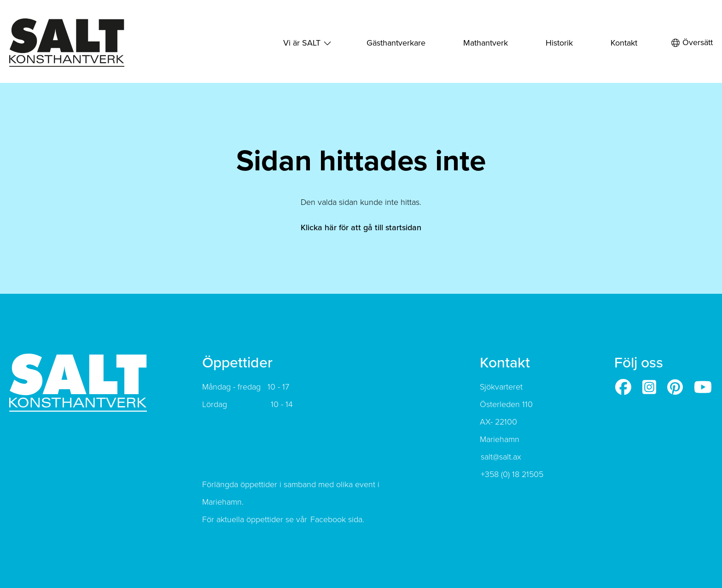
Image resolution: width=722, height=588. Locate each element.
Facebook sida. (337, 519)
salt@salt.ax (501, 457)
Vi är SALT (302, 43)
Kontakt (624, 43)
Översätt (692, 43)
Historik (559, 43)
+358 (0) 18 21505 (512, 474)
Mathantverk (486, 43)
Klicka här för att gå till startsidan (361, 227)
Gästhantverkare (396, 43)
